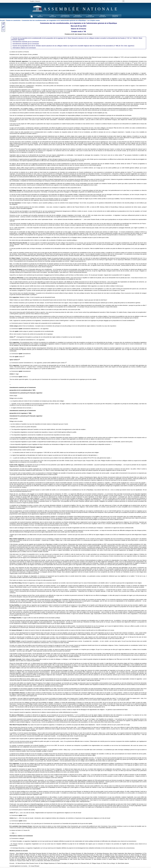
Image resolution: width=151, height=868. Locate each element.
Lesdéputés (40, 16)
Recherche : (104, 1)
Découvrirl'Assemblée (103, 16)
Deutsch (38, 1)
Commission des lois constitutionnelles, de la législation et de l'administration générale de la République (54, 20)
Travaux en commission (13, 20)
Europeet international (90, 16)
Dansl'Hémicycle (53, 16)
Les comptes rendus (94, 20)
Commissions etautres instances (65, 16)
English (32, 1)
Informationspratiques (115, 16)
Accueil (2, 20)
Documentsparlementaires (78, 16)
